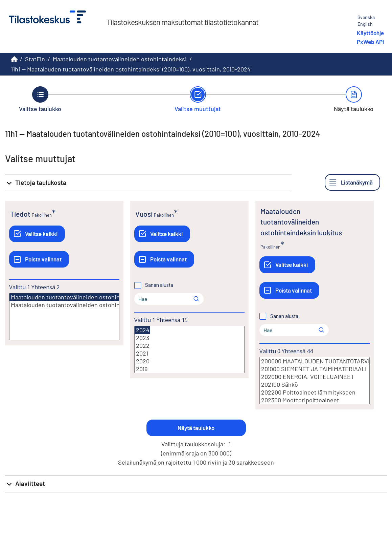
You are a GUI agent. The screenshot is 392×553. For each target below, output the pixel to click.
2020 (189, 361)
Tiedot (20, 214)
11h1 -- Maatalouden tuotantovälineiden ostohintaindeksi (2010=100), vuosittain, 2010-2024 (131, 69)
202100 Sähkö (315, 385)
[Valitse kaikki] (37, 234)
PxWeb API (370, 42)
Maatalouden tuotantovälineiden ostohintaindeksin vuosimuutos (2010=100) (64, 305)
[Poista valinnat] (39, 259)
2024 (142, 330)
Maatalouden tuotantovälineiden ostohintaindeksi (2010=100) (92, 297)
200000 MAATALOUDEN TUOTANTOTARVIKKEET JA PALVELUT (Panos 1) (315, 361)
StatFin (35, 59)
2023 (189, 338)
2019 (189, 369)
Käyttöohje (370, 33)
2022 (189, 346)
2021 (189, 353)
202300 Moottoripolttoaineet (315, 400)
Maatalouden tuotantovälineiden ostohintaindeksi (120, 59)
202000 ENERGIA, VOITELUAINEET (315, 377)
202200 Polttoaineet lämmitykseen (315, 392)
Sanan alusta (159, 285)
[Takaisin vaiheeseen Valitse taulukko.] (40, 99)
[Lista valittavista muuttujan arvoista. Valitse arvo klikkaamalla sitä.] (64, 317)
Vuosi (144, 214)
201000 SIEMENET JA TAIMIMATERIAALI (315, 369)
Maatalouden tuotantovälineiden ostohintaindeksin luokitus (301, 222)
